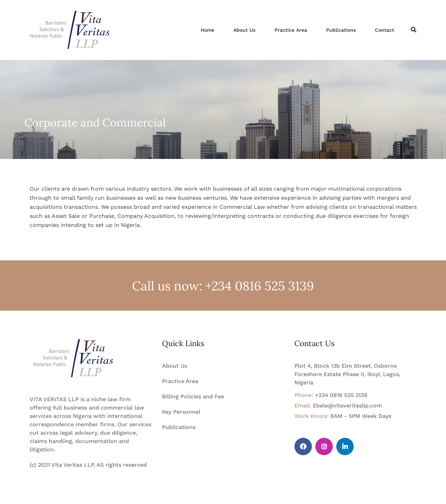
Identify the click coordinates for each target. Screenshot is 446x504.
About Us (244, 30)
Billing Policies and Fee (193, 396)
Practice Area (291, 30)
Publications (341, 30)
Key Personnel (181, 412)
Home (207, 30)
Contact (385, 30)
